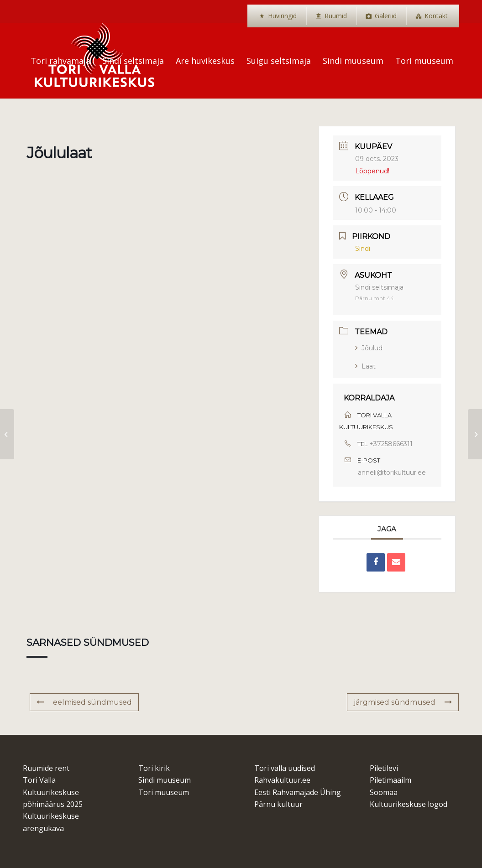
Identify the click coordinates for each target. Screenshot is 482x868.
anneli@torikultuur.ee (392, 473)
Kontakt (436, 16)
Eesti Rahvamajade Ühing (298, 792)
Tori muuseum (164, 792)
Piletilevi (384, 768)
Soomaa (384, 792)
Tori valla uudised (285, 768)
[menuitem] (278, 16)
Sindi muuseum (165, 780)
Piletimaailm (390, 780)
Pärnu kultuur (278, 804)
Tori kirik (154, 768)
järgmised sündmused (403, 702)
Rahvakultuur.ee (282, 780)
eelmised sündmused (84, 702)
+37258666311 (391, 444)
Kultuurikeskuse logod (409, 804)
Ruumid (336, 16)
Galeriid (386, 16)
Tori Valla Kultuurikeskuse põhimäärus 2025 (53, 792)
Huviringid (282, 16)
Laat (365, 366)
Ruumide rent (46, 768)
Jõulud (369, 348)
